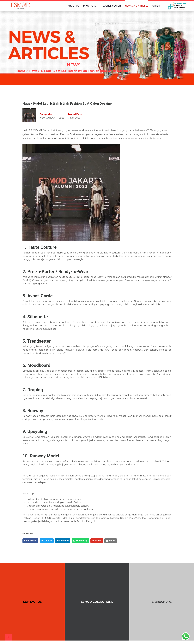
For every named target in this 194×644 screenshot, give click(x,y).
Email (119, 541)
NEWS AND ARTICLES (137, 6)
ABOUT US (73, 6)
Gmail (104, 541)
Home (21, 71)
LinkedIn (67, 541)
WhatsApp (86, 541)
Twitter (49, 541)
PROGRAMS (90, 6)
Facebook (31, 541)
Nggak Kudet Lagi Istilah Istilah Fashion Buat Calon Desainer (86, 71)
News (33, 71)
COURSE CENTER (112, 6)
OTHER (156, 6)
